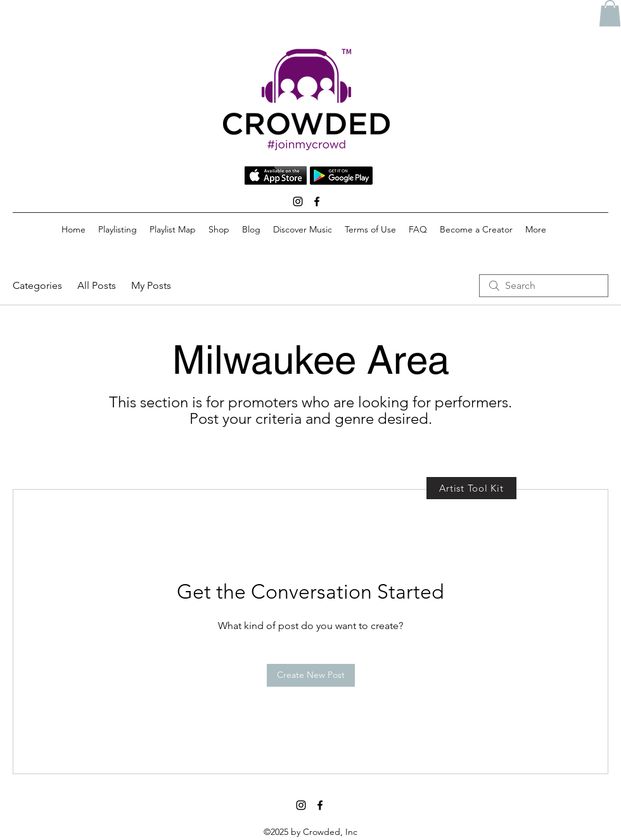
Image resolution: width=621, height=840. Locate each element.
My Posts (151, 285)
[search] (544, 286)
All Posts (97, 285)
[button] (610, 13)
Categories (37, 285)
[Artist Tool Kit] (471, 488)
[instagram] (298, 201)
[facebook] (317, 201)
